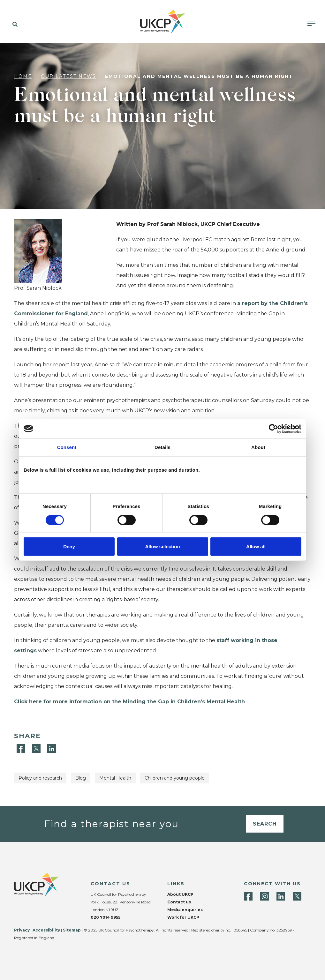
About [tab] (258, 447)
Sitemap (72, 930)
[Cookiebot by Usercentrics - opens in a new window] (273, 429)
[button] (14, 25)
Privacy (22, 930)
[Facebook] (22, 748)
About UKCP (180, 894)
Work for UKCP (183, 917)
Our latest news (68, 76)
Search (265, 824)
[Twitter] (37, 748)
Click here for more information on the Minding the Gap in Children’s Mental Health (129, 702)
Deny (69, 546)
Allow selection (162, 546)
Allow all (256, 546)
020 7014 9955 (106, 917)
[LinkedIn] (52, 748)
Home (23, 76)
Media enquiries (185, 910)
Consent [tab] (67, 447)
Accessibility (46, 930)
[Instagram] (265, 896)
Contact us (179, 902)
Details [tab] (162, 447)
